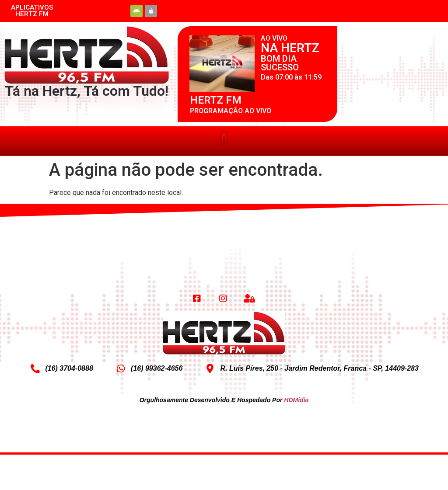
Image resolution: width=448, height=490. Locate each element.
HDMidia (296, 400)
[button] (224, 138)
